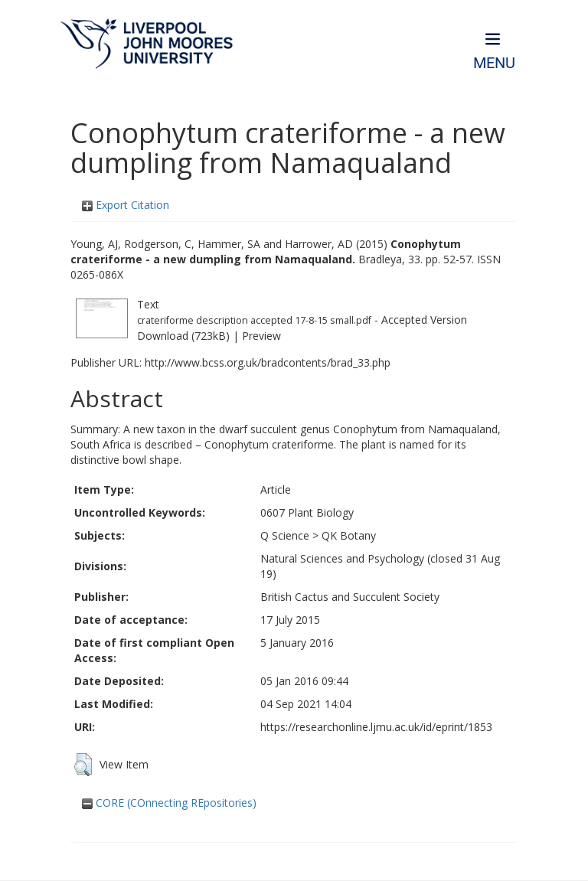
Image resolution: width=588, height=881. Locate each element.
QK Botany (349, 535)
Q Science (285, 535)
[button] (83, 765)
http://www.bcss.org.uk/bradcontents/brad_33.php (268, 362)
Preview (261, 336)
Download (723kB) (183, 336)
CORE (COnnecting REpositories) (169, 803)
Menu (494, 63)
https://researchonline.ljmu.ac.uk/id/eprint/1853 (376, 727)
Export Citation (126, 205)
